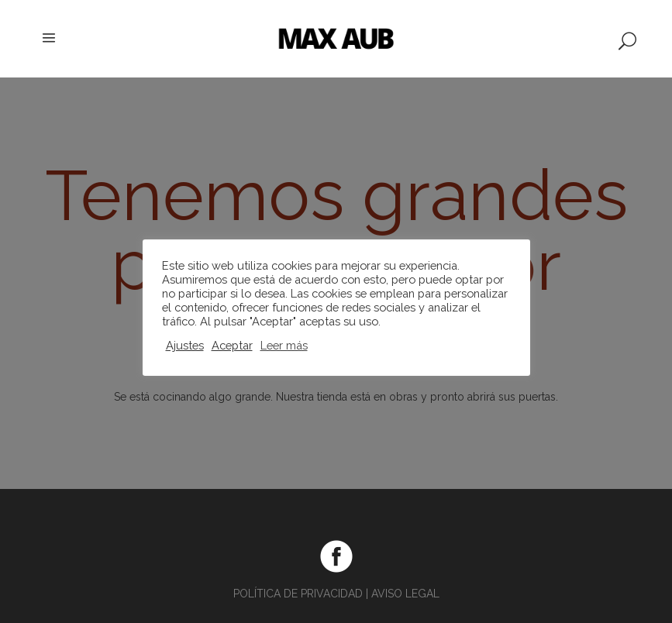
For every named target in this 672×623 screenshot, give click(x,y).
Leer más (284, 345)
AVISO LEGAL (405, 594)
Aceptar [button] (232, 345)
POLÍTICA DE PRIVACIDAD (298, 594)
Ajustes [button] (185, 345)
